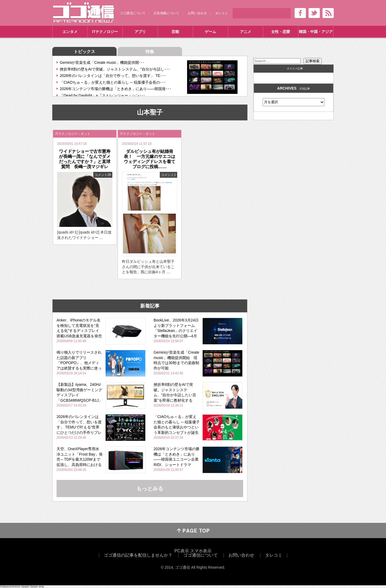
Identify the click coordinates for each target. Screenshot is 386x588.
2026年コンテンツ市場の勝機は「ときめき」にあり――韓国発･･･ (116, 89)
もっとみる (150, 489)
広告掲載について (166, 13)
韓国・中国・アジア (316, 32)
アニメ (246, 32)
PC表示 (182, 551)
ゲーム (210, 32)
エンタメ (70, 32)
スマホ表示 (201, 551)
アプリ (140, 32)
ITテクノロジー (105, 32)
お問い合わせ (197, 13)
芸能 (175, 32)
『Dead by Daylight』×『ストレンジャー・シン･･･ (102, 95)
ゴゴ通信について (133, 13)
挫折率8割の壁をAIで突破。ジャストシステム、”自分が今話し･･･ (115, 69)
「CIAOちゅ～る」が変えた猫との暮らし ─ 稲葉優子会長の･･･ (113, 82)
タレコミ (221, 13)
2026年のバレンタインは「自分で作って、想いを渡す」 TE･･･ (113, 76)
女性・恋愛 (281, 32)
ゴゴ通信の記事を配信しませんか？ (138, 555)
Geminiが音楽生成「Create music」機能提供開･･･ (102, 62)
